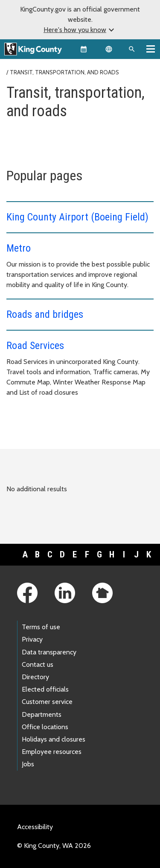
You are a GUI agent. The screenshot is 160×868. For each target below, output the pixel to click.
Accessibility (35, 827)
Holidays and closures (54, 739)
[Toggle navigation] (151, 49)
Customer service (47, 702)
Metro (19, 248)
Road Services (35, 346)
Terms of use (41, 627)
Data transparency (49, 652)
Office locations (45, 727)
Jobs (28, 764)
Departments (42, 714)
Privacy (32, 639)
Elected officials (45, 689)
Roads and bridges (45, 314)
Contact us (38, 664)
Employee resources (52, 752)
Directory (35, 677)
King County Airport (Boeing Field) (77, 217)
